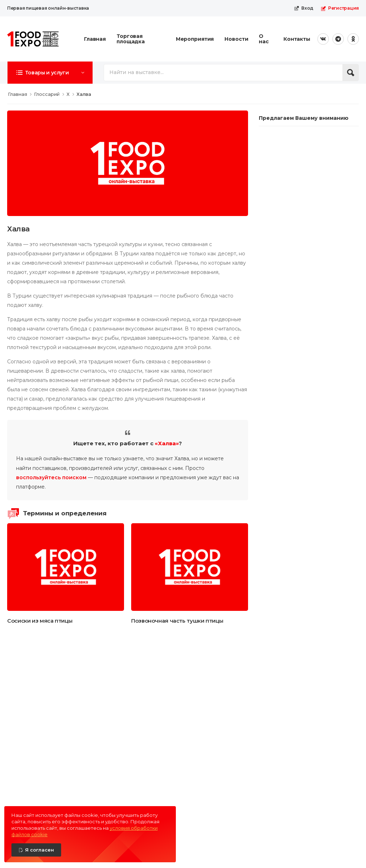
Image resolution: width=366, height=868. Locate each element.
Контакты (297, 39)
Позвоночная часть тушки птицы (177, 621)
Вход (304, 8)
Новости (236, 39)
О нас (264, 39)
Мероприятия (195, 39)
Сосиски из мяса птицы (40, 621)
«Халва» (167, 443)
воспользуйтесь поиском (51, 477)
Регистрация (340, 8)
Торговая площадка (131, 39)
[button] (50, 73)
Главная (95, 39)
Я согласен (39, 850)
